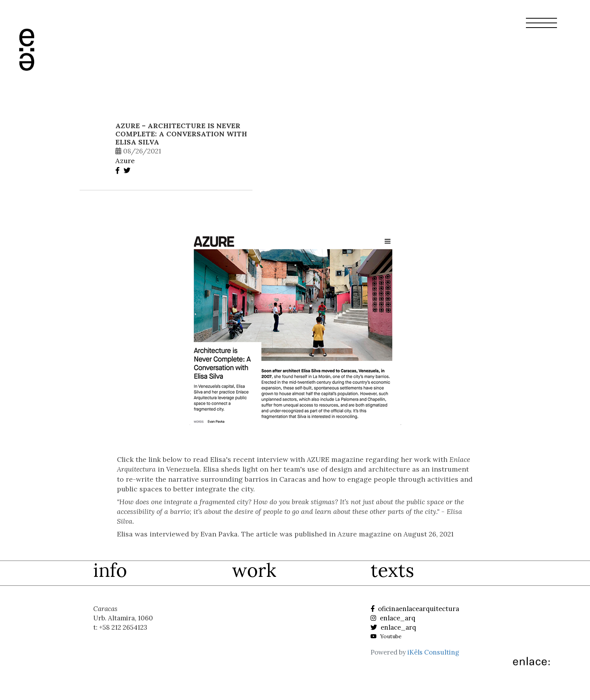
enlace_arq (393, 618)
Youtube (386, 636)
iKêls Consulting (433, 652)
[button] (541, 28)
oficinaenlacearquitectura (415, 609)
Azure (125, 161)
